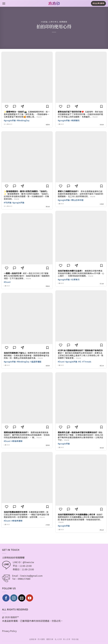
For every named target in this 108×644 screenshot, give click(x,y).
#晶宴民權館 (36, 362)
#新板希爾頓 (17, 441)
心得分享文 (53, 22)
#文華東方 (75, 279)
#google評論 (10, 120)
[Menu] (4, 3)
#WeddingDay (23, 120)
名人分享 (58, 639)
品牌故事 (33, 639)
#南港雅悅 (75, 120)
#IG (80, 362)
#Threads (87, 362)
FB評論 (44, 22)
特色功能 (75, 639)
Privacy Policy (9, 631)
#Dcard (7, 282)
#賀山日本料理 (77, 200)
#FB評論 (8, 203)
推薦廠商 (63, 22)
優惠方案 (50, 639)
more (39, 117)
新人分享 (67, 639)
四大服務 (41, 639)
